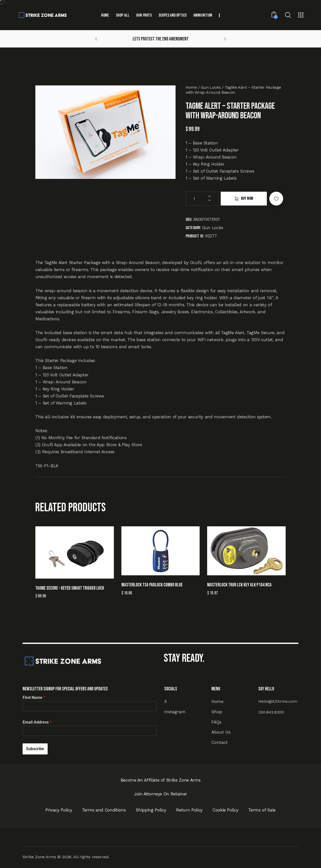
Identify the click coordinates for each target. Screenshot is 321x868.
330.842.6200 (271, 712)
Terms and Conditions (104, 810)
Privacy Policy (59, 810)
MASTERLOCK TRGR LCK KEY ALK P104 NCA (239, 585)
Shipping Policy (151, 810)
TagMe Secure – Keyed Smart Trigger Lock (70, 588)
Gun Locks (211, 87)
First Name (34, 698)
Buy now (247, 198)
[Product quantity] (202, 199)
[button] (96, 39)
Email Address (37, 722)
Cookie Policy (226, 810)
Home (191, 87)
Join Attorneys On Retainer (160, 794)
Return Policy (189, 810)
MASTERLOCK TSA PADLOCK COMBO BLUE (152, 585)
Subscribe (35, 749)
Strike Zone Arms (39, 857)
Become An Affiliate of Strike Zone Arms (161, 780)
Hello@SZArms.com (278, 701)
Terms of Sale (262, 810)
